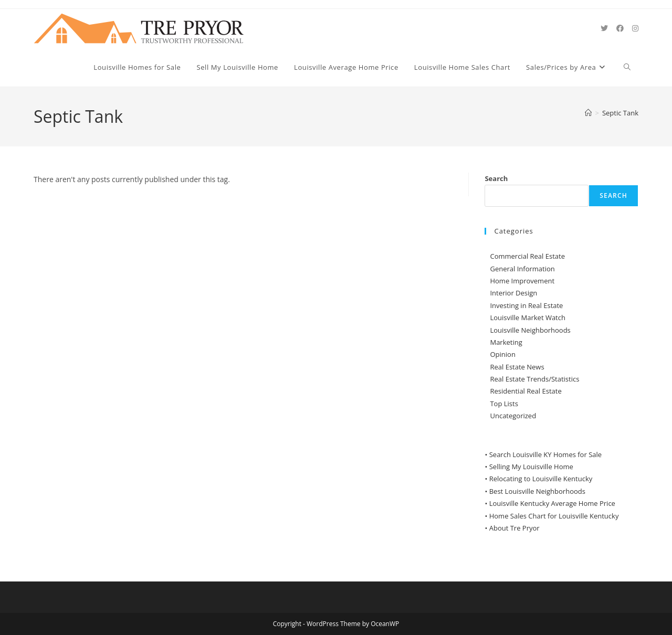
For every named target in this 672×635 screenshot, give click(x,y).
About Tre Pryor (514, 528)
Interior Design (513, 293)
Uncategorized (513, 416)
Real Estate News (517, 367)
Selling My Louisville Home (531, 467)
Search (496, 178)
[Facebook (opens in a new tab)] (620, 28)
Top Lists (504, 404)
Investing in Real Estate (526, 305)
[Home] (588, 113)
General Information (522, 269)
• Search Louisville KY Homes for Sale (543, 454)
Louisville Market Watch (528, 317)
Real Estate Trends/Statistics (534, 379)
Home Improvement (522, 281)
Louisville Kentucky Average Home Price (552, 503)
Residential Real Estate (526, 391)
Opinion (502, 354)
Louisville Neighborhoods (530, 330)
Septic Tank (620, 113)
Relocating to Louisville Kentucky (541, 479)
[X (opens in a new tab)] (604, 28)
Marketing (506, 342)
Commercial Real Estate (527, 256)
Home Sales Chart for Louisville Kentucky (554, 516)
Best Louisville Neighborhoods (537, 491)
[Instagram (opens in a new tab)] (635, 28)
